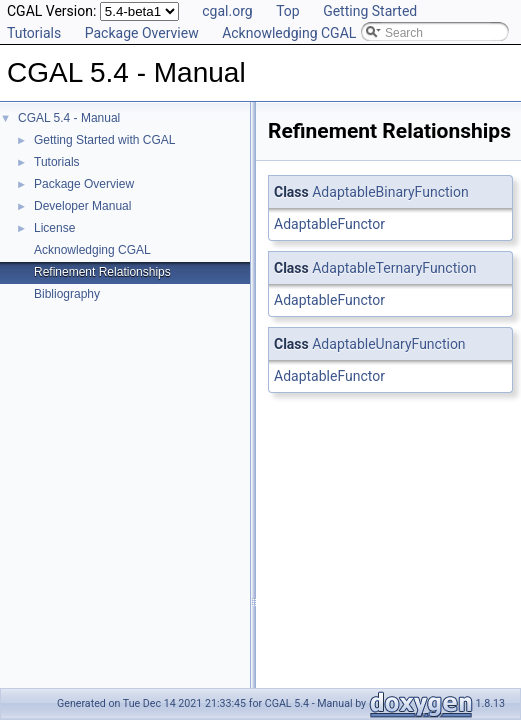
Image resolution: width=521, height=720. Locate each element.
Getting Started (370, 11)
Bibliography (67, 294)
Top (288, 11)
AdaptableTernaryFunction (394, 268)
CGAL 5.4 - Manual (69, 118)
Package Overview (142, 33)
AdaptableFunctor (329, 224)
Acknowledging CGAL (289, 33)
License (54, 228)
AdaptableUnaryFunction (388, 344)
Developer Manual (82, 206)
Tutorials (34, 33)
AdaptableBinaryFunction (390, 192)
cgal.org (227, 11)
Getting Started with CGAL (104, 140)
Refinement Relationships (102, 272)
